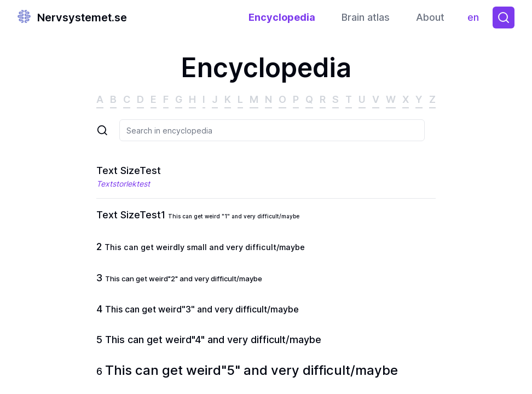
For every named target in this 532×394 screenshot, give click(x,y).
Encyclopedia (282, 17)
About (430, 17)
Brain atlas (366, 17)
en (476, 20)
